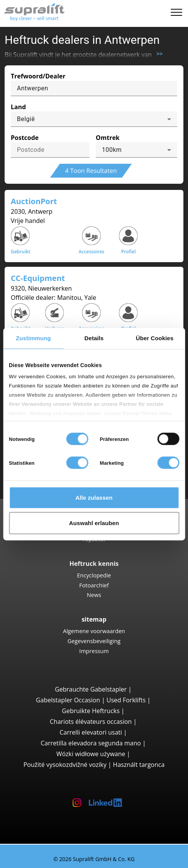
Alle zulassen (94, 498)
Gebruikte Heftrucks (91, 711)
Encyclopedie (94, 575)
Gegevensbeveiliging (94, 641)
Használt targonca (139, 765)
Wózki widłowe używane (91, 754)
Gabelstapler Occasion (68, 700)
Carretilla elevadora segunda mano (91, 743)
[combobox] (94, 119)
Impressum (94, 651)
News (94, 595)
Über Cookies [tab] (155, 338)
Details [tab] (94, 338)
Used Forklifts (126, 700)
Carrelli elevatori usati (91, 732)
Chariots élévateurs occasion (91, 722)
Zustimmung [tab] (33, 338)
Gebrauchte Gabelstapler (91, 689)
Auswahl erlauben (94, 523)
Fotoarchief (94, 585)
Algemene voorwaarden (94, 631)
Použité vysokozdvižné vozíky (65, 765)
